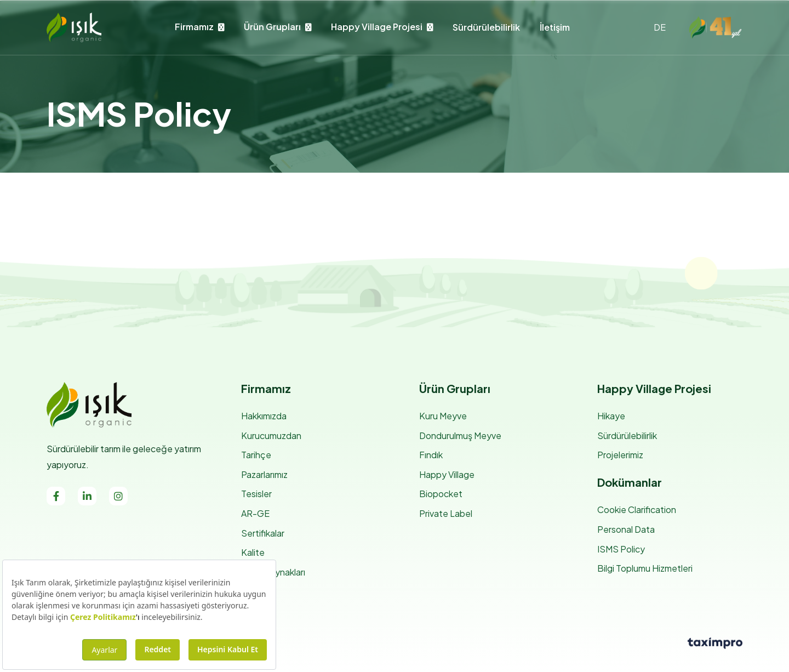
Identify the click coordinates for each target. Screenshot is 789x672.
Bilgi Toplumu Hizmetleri (645, 568)
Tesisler (256, 494)
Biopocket (441, 494)
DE (660, 27)
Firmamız (194, 27)
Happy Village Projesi (377, 27)
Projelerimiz (620, 455)
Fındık (431, 455)
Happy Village (447, 474)
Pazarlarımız (264, 474)
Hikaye (611, 416)
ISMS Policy (621, 549)
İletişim (555, 27)
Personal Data (626, 529)
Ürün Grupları (272, 27)
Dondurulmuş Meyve (460, 435)
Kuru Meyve (443, 416)
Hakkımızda (264, 416)
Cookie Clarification (637, 509)
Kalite (253, 552)
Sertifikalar (263, 533)
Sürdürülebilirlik (486, 27)
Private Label (446, 513)
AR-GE (255, 513)
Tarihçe (256, 455)
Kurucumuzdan (271, 435)
